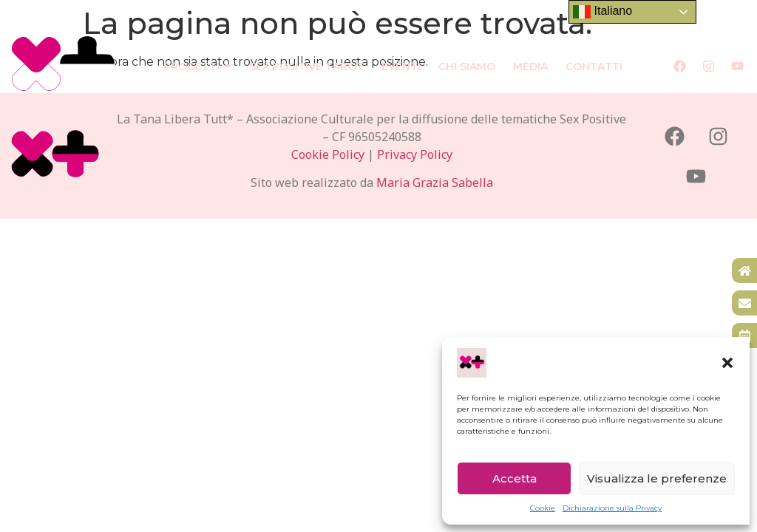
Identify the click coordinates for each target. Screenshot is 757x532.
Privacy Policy (415, 154)
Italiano (602, 12)
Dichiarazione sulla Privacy (612, 508)
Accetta (515, 478)
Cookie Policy (328, 154)
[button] (727, 363)
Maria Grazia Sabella (435, 183)
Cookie (543, 508)
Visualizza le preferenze (657, 478)
